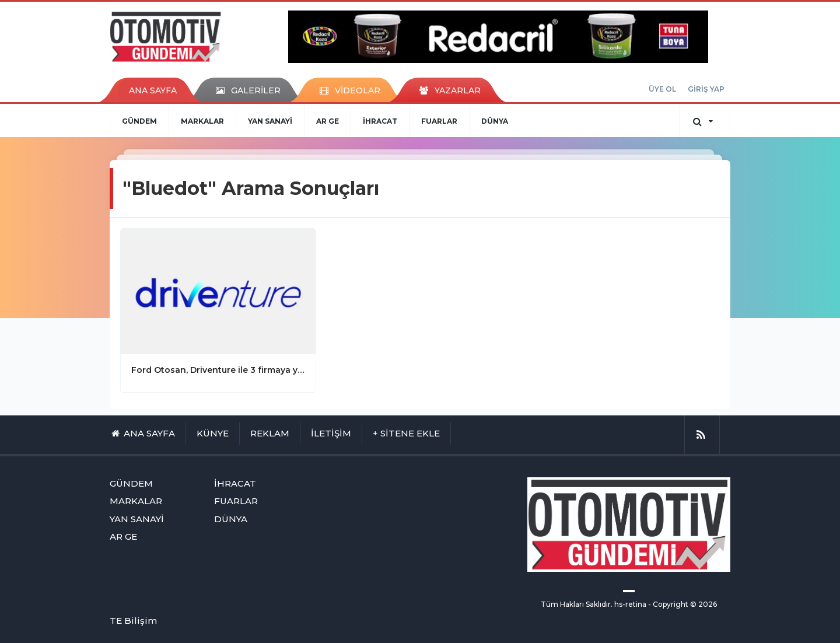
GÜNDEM (139, 121)
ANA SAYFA (153, 90)
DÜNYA (495, 121)
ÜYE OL (662, 89)
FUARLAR (439, 121)
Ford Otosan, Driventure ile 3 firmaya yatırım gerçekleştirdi (218, 370)
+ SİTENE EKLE (406, 433)
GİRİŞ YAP (706, 89)
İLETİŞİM (331, 433)
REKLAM (270, 433)
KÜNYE (213, 433)
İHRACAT (380, 121)
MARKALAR (202, 121)
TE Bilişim (133, 621)
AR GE (328, 121)
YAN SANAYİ (270, 121)
